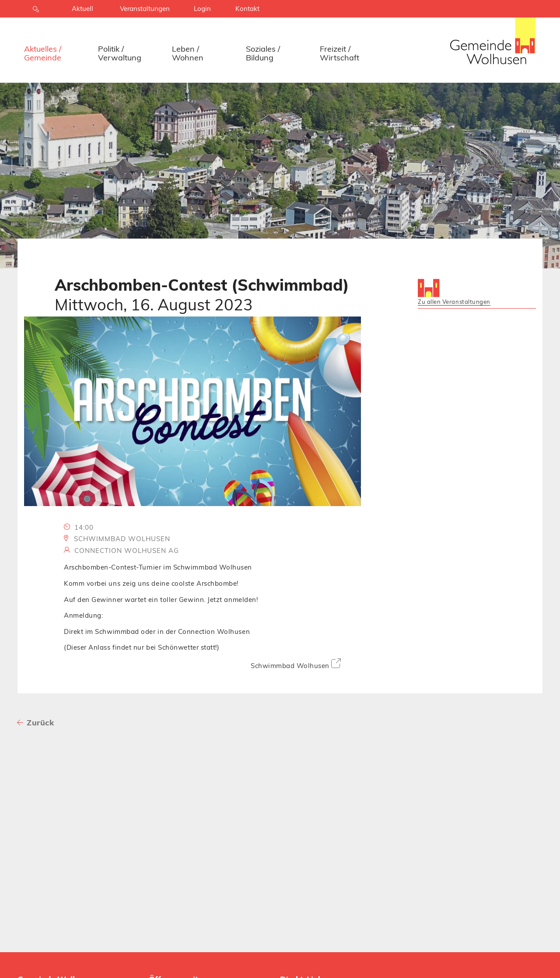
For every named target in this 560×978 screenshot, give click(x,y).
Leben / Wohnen (188, 53)
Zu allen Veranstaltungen (454, 302)
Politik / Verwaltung (120, 53)
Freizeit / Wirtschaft (339, 53)
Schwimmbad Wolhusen (296, 664)
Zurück (40, 723)
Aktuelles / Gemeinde (43, 53)
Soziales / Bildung (263, 53)
